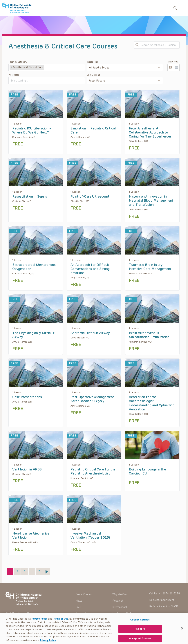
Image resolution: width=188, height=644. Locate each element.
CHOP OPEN (17, 8)
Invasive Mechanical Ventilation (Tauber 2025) (90, 535)
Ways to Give (120, 594)
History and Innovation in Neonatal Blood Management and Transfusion (151, 201)
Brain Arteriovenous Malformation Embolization (149, 335)
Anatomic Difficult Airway (90, 333)
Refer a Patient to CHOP (163, 606)
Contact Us (82, 613)
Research (118, 601)
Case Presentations (27, 397)
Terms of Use (61, 625)
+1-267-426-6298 (169, 594)
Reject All (140, 635)
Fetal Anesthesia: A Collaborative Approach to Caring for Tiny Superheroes (150, 132)
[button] (184, 8)
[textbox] (59, 68)
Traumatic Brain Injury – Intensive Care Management (150, 267)
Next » (47, 572)
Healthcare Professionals (127, 613)
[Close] (182, 634)
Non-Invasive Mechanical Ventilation (31, 535)
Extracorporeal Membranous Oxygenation (34, 267)
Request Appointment (162, 600)
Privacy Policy (39, 625)
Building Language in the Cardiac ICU (147, 471)
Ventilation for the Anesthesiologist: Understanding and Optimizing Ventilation (152, 403)
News (79, 601)
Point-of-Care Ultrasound (90, 196)
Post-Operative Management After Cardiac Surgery (92, 399)
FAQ (78, 607)
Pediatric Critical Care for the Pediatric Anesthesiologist (93, 471)
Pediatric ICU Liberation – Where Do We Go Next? (32, 130)
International (120, 607)
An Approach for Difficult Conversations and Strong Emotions (90, 269)
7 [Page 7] (40, 571)
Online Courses (84, 594)
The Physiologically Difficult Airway (33, 335)
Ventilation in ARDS (27, 469)
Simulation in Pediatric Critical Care (93, 130)
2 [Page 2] (18, 571)
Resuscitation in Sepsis (30, 196)
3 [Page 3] (26, 571)
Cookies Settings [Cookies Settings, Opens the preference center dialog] (140, 625)
